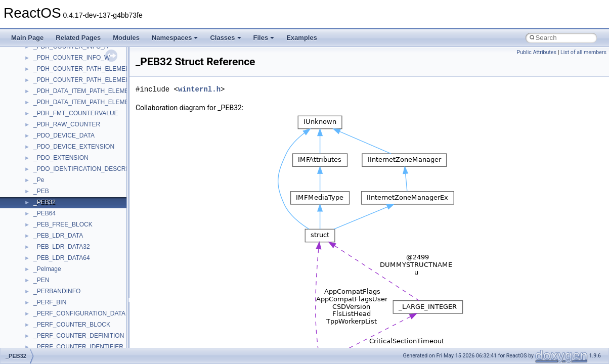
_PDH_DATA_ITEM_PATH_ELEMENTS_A (91, 91)
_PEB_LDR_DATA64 (62, 258)
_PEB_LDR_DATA (58, 236)
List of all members (583, 52)
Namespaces (175, 38)
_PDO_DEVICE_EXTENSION (74, 147)
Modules (126, 38)
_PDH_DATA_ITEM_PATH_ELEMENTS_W (92, 102)
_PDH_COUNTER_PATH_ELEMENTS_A (89, 69)
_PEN (41, 280)
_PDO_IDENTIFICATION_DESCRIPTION (90, 169)
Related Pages (78, 38)
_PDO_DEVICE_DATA (64, 135)
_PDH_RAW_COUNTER (67, 124)
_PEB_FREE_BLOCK (63, 224)
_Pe (39, 180)
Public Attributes (536, 52)
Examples (302, 38)
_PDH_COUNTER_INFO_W (72, 58)
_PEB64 (45, 213)
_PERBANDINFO (57, 291)
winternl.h (199, 89)
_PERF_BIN (50, 302)
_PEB (41, 191)
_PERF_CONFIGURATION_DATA (79, 313)
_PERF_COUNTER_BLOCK (72, 325)
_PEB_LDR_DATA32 (62, 247)
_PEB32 (45, 202)
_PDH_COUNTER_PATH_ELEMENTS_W (90, 80)
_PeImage (47, 269)
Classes (225, 38)
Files (264, 38)
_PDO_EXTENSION (61, 158)
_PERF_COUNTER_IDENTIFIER (78, 347)
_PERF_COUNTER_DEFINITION (79, 336)
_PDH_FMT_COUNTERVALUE (76, 113)
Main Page (27, 38)
